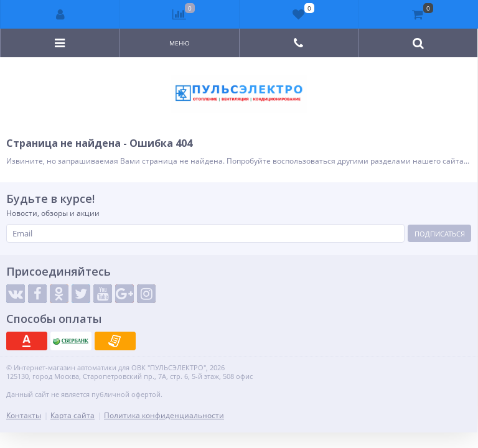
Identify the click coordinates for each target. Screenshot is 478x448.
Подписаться (440, 234)
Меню (180, 43)
